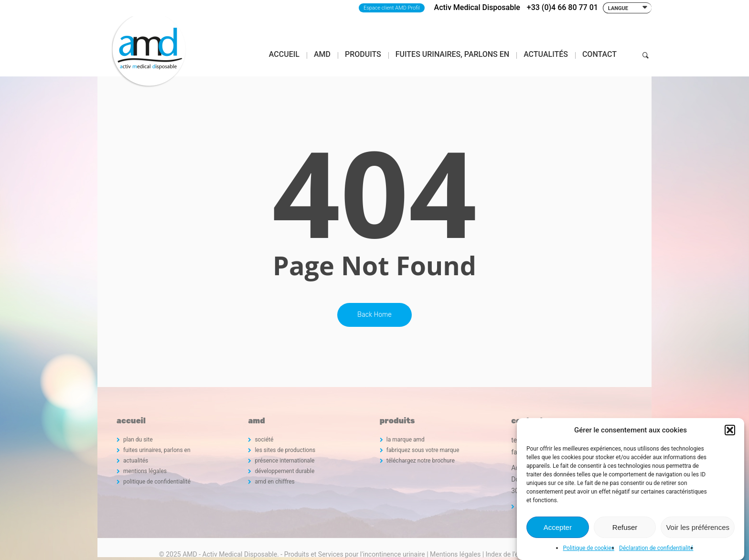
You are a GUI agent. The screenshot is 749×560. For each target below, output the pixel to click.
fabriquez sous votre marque (423, 450)
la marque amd (406, 440)
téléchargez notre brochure (421, 461)
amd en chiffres (274, 482)
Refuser (625, 527)
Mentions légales (455, 554)
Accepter (558, 527)
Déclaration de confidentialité (656, 548)
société (264, 440)
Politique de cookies (589, 548)
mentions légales (145, 471)
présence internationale (284, 461)
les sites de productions (285, 450)
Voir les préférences (698, 527)
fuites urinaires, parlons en (157, 450)
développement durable (284, 471)
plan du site (138, 440)
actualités (136, 461)
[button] (730, 430)
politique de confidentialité (157, 482)
